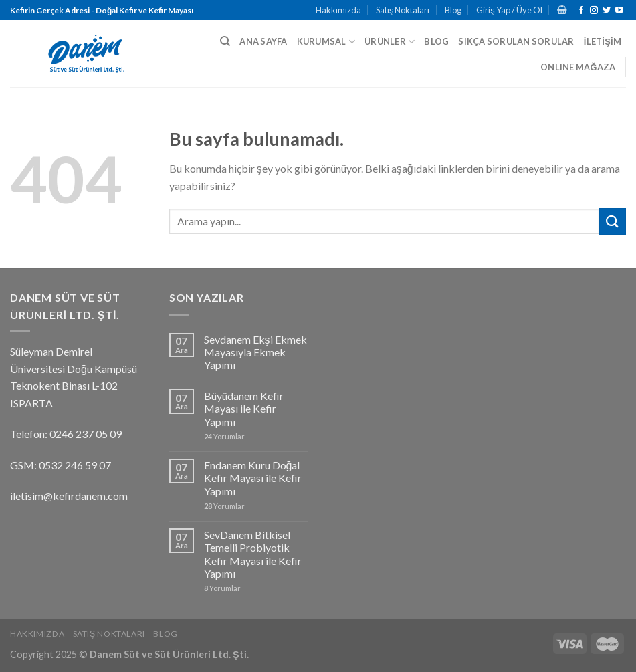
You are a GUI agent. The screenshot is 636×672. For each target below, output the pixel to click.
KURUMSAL (326, 42)
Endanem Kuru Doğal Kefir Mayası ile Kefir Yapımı (253, 478)
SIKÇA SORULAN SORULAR (516, 41)
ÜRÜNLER (390, 42)
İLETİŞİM (603, 41)
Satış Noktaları (403, 10)
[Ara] (225, 41)
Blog (453, 10)
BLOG (436, 41)
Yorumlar (224, 436)
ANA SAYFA (263, 41)
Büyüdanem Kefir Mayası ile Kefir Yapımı (244, 408)
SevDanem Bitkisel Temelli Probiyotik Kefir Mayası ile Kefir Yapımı (253, 554)
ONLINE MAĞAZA (578, 67)
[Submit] (613, 221)
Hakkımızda (338, 10)
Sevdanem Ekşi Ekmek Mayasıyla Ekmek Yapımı (255, 352)
